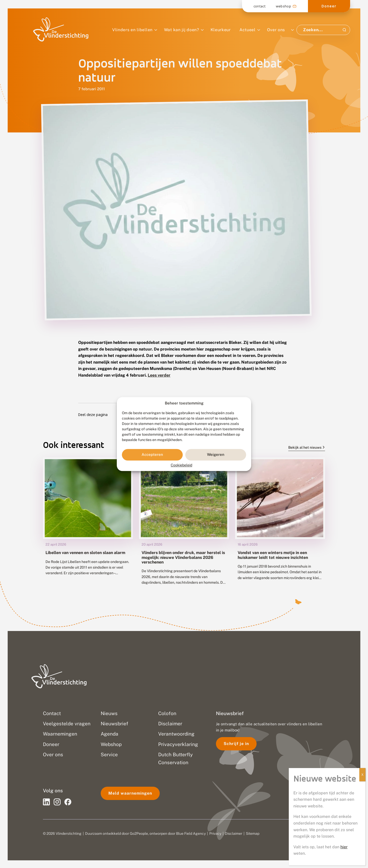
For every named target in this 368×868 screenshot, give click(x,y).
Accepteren (152, 455)
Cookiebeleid (181, 465)
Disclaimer (234, 833)
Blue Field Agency (191, 833)
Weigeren (216, 455)
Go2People (139, 833)
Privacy (215, 833)
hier (344, 163)
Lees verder (159, 375)
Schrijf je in (236, 744)
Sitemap (253, 833)
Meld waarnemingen (130, 793)
